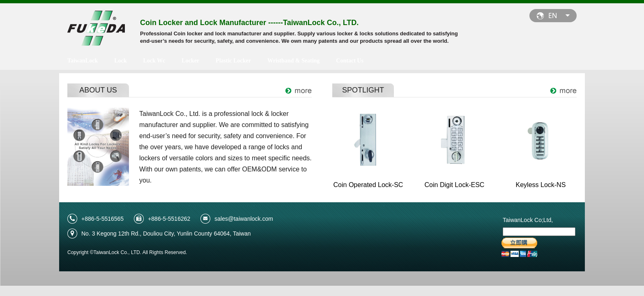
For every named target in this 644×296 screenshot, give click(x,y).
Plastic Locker (233, 61)
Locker (190, 61)
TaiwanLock (83, 61)
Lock (120, 61)
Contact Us (350, 61)
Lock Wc (154, 61)
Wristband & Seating (293, 61)
